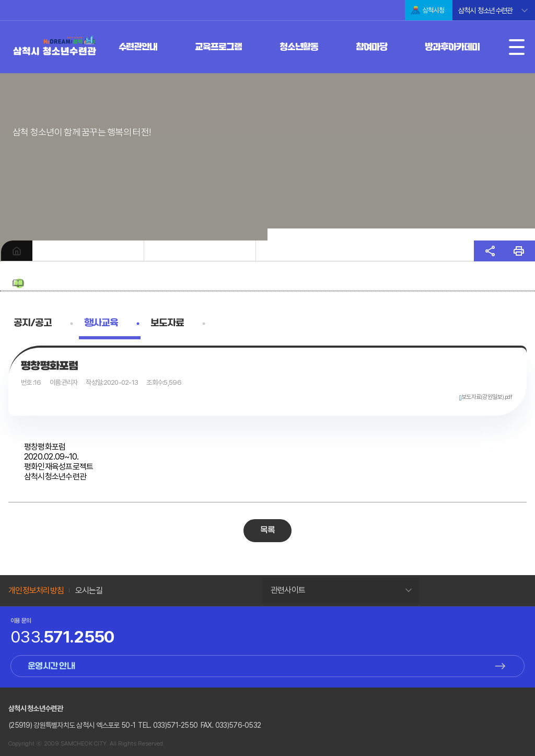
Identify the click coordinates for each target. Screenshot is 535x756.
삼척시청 (433, 10)
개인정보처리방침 (36, 591)
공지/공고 (33, 323)
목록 (268, 530)
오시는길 (89, 591)
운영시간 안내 (51, 666)
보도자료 (167, 323)
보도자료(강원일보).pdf (487, 397)
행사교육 (101, 323)
